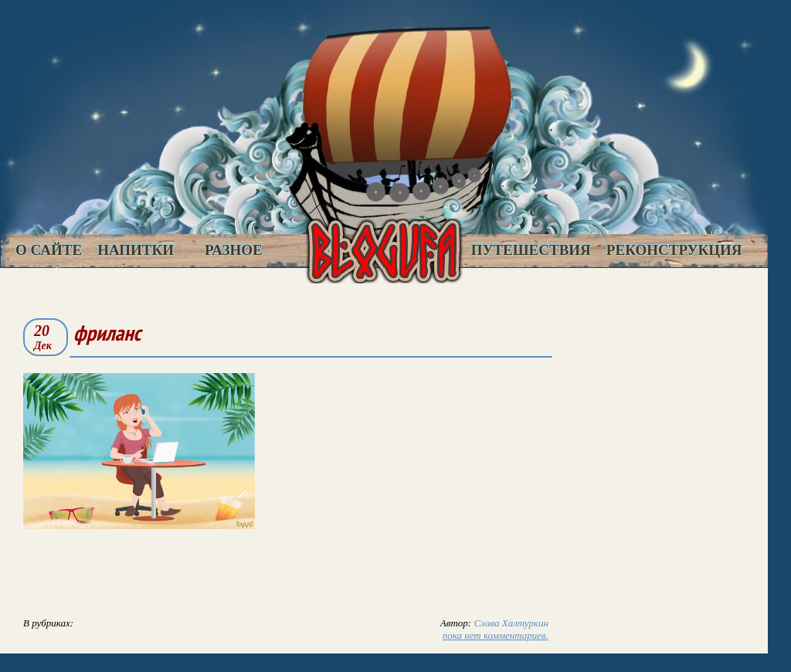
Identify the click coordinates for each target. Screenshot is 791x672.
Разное (234, 250)
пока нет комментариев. (496, 635)
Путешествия (531, 250)
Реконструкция (674, 250)
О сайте (49, 250)
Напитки (136, 250)
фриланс (107, 333)
